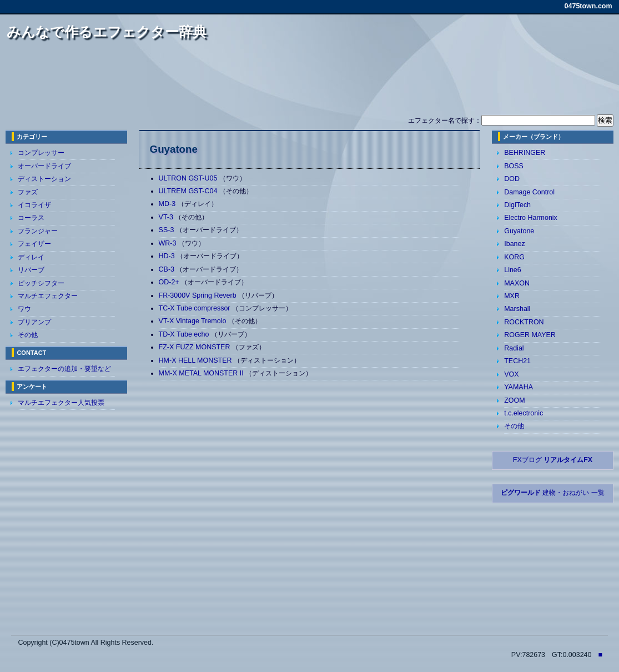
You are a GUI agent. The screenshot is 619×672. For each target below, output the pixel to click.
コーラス (31, 218)
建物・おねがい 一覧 (553, 493)
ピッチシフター (41, 283)
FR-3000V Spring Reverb (198, 295)
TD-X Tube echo (185, 334)
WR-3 (168, 243)
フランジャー (38, 231)
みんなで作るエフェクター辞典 (107, 32)
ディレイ (31, 257)
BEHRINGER (525, 153)
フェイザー (34, 244)
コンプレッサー (41, 153)
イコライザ (34, 205)
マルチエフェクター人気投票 (61, 403)
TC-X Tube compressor (195, 308)
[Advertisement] (310, 82)
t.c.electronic (524, 413)
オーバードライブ (44, 166)
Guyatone (519, 231)
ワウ (24, 309)
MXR (512, 296)
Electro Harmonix (531, 218)
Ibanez (514, 244)
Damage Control (529, 192)
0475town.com (588, 6)
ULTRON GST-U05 (189, 178)
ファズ (28, 192)
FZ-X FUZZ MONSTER (195, 347)
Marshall (517, 309)
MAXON (517, 283)
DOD (512, 179)
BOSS (514, 166)
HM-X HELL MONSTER (196, 360)
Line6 (513, 270)
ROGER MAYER (530, 335)
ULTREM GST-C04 (189, 191)
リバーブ (31, 270)
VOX (511, 374)
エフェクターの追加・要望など (64, 369)
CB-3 (168, 269)
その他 (28, 335)
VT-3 (167, 217)
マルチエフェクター (48, 296)
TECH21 (517, 361)
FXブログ (553, 460)
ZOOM (514, 400)
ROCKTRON (524, 322)
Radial (514, 348)
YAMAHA (519, 387)
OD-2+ (170, 282)
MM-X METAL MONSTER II (202, 373)
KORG (514, 257)
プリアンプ (34, 322)
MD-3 (168, 204)
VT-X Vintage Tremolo (193, 321)
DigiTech (517, 205)
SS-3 (167, 230)
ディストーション (44, 179)
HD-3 (168, 256)
